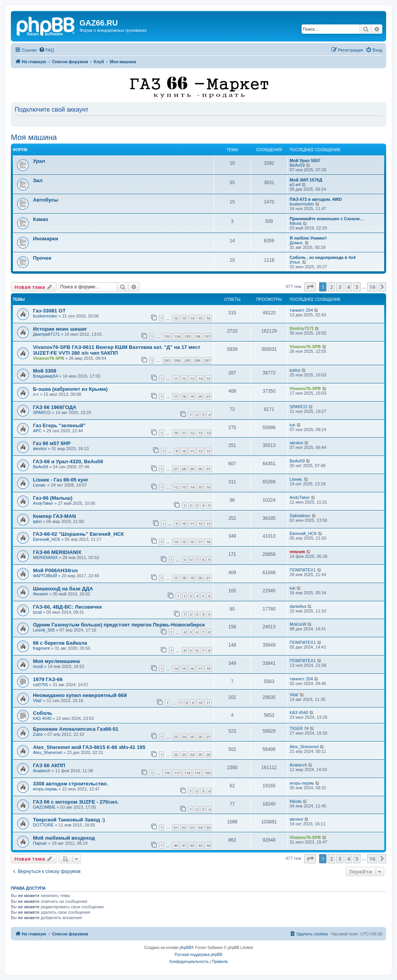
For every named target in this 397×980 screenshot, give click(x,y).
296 (197, 360)
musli (38, 666)
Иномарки (46, 239)
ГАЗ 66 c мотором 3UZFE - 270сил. (76, 802)
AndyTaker (43, 503)
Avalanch (42, 771)
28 (184, 469)
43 (200, 845)
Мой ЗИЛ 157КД (306, 180)
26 (200, 737)
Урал (39, 161)
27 (176, 469)
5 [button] (357, 287)
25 (192, 737)
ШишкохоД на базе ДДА (63, 589)
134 (177, 336)
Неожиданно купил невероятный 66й (80, 695)
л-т (36, 394)
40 (176, 845)
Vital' (37, 700)
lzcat (37, 612)
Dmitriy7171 (302, 328)
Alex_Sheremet (47, 752)
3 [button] (340, 287)
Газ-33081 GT (49, 311)
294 (177, 360)
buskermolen (302, 204)
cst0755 (41, 685)
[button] (310, 287)
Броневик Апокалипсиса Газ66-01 (76, 729)
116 (167, 773)
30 (200, 469)
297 (207, 360)
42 (192, 845)
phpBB (185, 948)
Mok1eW (298, 624)
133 (167, 336)
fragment (41, 648)
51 (176, 827)
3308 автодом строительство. (71, 784)
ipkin (37, 521)
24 (184, 737)
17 (176, 396)
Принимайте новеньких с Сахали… (327, 219)
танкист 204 (301, 310)
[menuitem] (47, 50)
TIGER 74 (299, 728)
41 (184, 845)
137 (207, 336)
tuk (293, 425)
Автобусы (46, 200)
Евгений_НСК (47, 539)
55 (208, 827)
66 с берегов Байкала (60, 643)
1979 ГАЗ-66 (48, 679)
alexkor (40, 449)
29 (192, 469)
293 (167, 360)
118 (187, 773)
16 (208, 318)
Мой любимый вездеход (64, 838)
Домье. (297, 243)
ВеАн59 (297, 165)
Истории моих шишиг (60, 329)
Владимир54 (46, 376)
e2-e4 (295, 185)
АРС (37, 431)
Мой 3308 (45, 371)
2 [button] (331, 287)
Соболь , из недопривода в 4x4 (323, 257)
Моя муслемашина (56, 661)
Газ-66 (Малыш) (53, 498)
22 (176, 755)
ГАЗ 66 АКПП (49, 765)
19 (192, 396)
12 (176, 318)
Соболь (43, 713)
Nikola (296, 223)
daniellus (298, 606)
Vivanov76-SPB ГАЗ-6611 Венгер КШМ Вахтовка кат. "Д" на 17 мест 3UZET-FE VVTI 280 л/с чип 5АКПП (117, 350)
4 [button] (348, 287)
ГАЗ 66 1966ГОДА (55, 407)
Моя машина (34, 137)
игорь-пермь (45, 789)
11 (176, 379)
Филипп (41, 594)
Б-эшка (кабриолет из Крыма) (70, 389)
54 (200, 827)
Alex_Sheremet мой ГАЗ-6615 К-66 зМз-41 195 (89, 747)
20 (200, 396)
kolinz (295, 370)
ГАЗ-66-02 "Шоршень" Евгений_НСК (78, 534)
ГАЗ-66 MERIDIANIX (57, 552)
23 (176, 737)
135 (187, 336)
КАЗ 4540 (42, 718)
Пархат (40, 843)
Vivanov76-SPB (49, 358)
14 (192, 318)
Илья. (295, 262)
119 (197, 773)
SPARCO (42, 412)
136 (197, 336)
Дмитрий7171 (46, 334)
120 (207, 773)
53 (192, 827)
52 (184, 827)
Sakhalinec (300, 516)
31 (208, 469)
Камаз (41, 219)
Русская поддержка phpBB (198, 955)
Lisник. (40, 485)
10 (176, 433)
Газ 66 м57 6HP (52, 443)
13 (184, 318)
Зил (38, 180)
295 (187, 360)
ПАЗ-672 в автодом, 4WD (316, 199)
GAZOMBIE (44, 807)
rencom (297, 552)
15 (200, 318)
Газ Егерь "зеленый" (59, 425)
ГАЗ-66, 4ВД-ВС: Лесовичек (67, 607)
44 (208, 845)
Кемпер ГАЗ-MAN (54, 516)
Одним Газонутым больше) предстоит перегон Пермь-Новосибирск (119, 625)
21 (208, 396)
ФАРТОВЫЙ (45, 576)
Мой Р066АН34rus (55, 570)
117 (177, 773)
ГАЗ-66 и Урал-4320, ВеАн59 (68, 462)
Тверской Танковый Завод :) (69, 820)
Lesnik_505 (44, 630)
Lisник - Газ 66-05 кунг (61, 480)
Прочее (42, 258)
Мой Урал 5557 (305, 160)
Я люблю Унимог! (308, 238)
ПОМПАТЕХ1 (303, 570)
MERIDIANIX (45, 557)
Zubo (38, 734)
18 (184, 396)
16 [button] (372, 287)
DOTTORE (43, 825)
